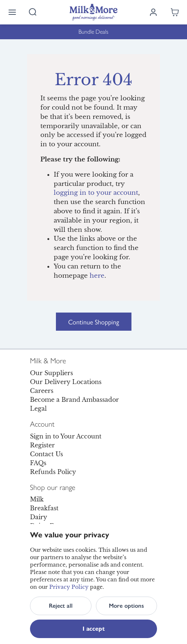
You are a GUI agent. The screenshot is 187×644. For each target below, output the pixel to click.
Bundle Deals (93, 32)
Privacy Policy (69, 587)
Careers (42, 391)
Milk (37, 499)
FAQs (38, 463)
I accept (94, 629)
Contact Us (46, 454)
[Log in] (153, 12)
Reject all (61, 606)
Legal (38, 408)
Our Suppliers (51, 373)
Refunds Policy (53, 472)
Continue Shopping (94, 322)
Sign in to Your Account (66, 436)
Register (42, 445)
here (97, 276)
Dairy (39, 517)
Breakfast (44, 508)
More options (126, 606)
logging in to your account (96, 193)
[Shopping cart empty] (175, 12)
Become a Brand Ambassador (74, 400)
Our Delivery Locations (66, 382)
